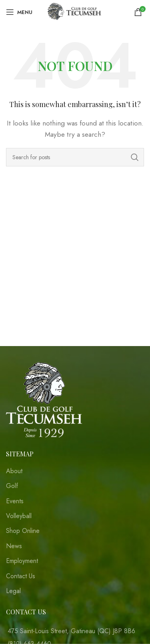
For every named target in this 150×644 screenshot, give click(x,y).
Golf (12, 486)
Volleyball (19, 516)
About (14, 471)
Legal (13, 591)
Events (15, 501)
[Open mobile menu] (19, 12)
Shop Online (23, 531)
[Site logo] (75, 11)
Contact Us (21, 576)
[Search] (75, 157)
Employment (22, 561)
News (14, 546)
